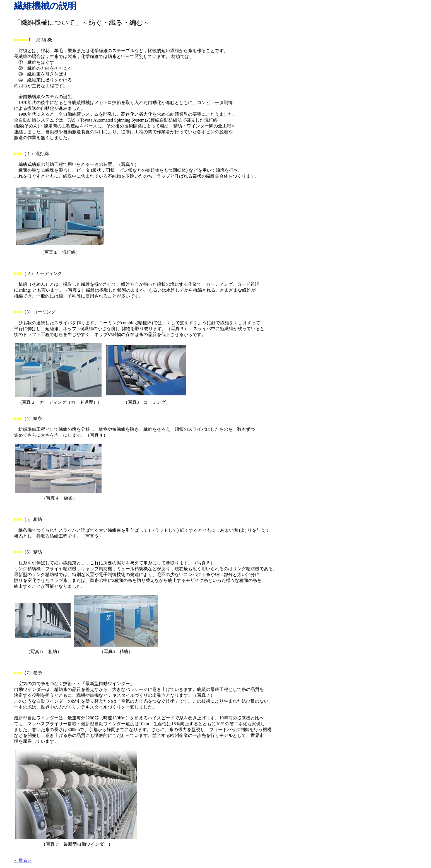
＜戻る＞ (23, 860)
